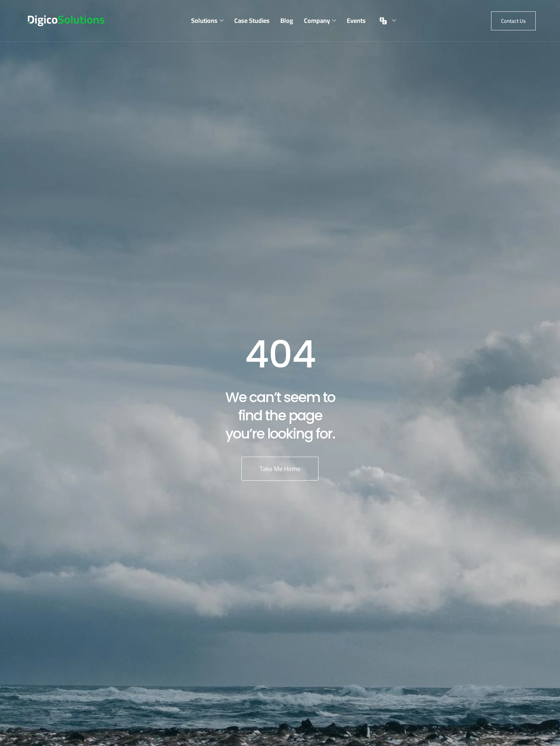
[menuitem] (386, 21)
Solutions (207, 21)
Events (356, 21)
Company (320, 21)
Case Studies (252, 21)
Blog (287, 21)
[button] (513, 21)
